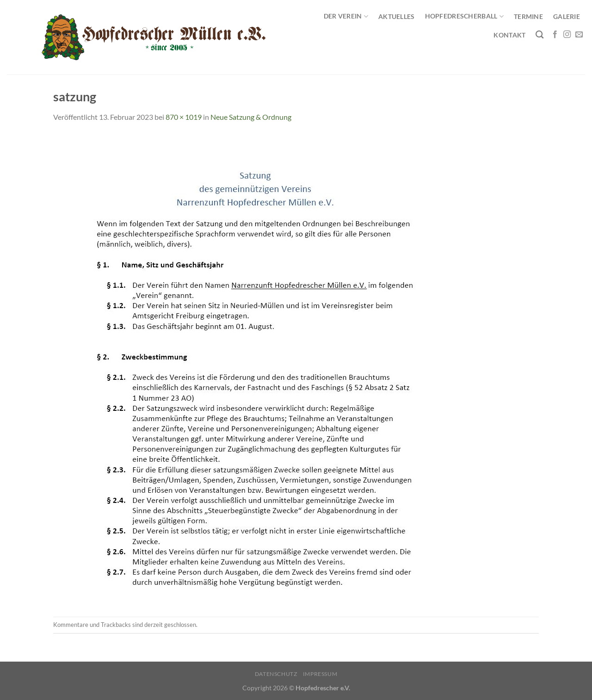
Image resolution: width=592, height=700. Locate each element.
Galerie (567, 16)
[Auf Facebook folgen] (555, 35)
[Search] (540, 35)
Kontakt (509, 35)
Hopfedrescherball (464, 16)
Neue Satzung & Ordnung (251, 117)
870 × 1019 (184, 117)
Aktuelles (397, 16)
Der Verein (346, 16)
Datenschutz (276, 674)
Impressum (320, 674)
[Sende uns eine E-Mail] (579, 35)
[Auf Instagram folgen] (567, 35)
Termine (528, 16)
